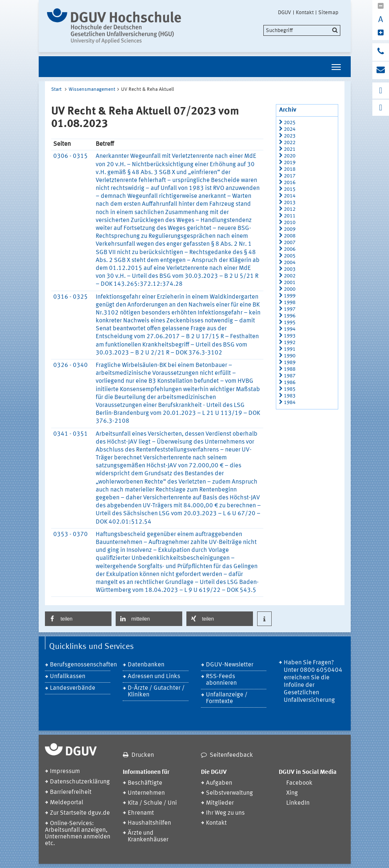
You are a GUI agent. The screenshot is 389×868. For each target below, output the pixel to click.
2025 (290, 123)
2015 (290, 189)
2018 (290, 169)
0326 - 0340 (71, 365)
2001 (290, 283)
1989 (290, 363)
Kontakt (305, 12)
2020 (290, 156)
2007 (290, 243)
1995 (290, 323)
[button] (78, 619)
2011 (290, 216)
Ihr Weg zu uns (225, 813)
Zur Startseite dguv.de (80, 813)
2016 (290, 183)
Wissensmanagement (92, 90)
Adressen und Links (154, 677)
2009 (290, 229)
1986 (290, 383)
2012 (290, 209)
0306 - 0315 (71, 156)
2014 (290, 196)
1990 (290, 356)
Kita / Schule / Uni (152, 803)
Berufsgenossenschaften (80, 665)
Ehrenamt (141, 813)
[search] (302, 30)
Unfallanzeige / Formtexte (227, 698)
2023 (290, 136)
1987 (290, 376)
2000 (290, 289)
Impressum (65, 772)
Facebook (299, 783)
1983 (290, 396)
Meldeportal (67, 803)
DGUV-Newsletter (230, 665)
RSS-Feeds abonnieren (221, 680)
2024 (290, 129)
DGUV (285, 12)
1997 (290, 309)
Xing (292, 793)
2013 (290, 203)
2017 (290, 176)
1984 (290, 403)
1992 (290, 343)
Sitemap (328, 12)
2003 (290, 269)
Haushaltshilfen (149, 823)
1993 (290, 336)
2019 (290, 163)
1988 (290, 369)
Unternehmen (146, 793)
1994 (290, 329)
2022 (290, 143)
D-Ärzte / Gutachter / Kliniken (156, 692)
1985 (290, 389)
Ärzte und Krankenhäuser (148, 837)
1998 (290, 303)
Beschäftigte (145, 783)
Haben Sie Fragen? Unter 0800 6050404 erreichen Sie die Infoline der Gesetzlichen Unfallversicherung (313, 682)
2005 (290, 256)
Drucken (143, 755)
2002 (290, 276)
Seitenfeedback (231, 755)
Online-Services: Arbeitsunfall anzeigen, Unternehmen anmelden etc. (78, 834)
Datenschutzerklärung (80, 782)
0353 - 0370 (71, 535)
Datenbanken (146, 665)
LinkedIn (298, 803)
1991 (290, 349)
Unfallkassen (68, 677)
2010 (290, 223)
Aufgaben (219, 783)
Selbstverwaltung (229, 793)
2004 (290, 263)
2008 (290, 236)
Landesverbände (73, 688)
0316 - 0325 (71, 297)
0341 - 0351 (71, 434)
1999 (290, 296)
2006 (290, 249)
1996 (290, 316)
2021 (290, 149)
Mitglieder (220, 803)
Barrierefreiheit (71, 792)
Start (56, 90)
